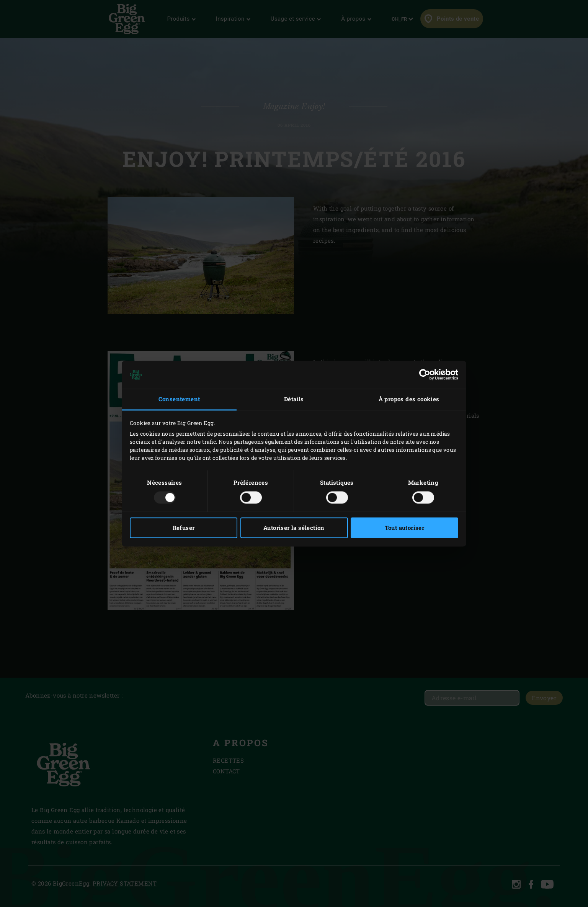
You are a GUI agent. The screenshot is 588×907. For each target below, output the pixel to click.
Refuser (184, 528)
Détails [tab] (294, 399)
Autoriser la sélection (294, 528)
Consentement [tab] (179, 399)
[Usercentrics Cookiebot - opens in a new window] (425, 375)
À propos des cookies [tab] (409, 399)
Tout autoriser (405, 528)
